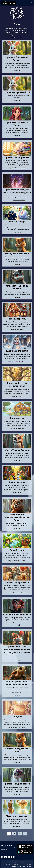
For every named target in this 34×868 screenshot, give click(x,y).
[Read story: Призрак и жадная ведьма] (17, 781)
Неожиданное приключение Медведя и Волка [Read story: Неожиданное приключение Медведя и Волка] (17, 517)
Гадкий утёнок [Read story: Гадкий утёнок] (17, 550)
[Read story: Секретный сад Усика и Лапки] (17, 746)
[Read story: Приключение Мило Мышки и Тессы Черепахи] (17, 644)
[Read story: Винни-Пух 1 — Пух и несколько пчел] (17, 381)
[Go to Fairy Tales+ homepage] (17, 14)
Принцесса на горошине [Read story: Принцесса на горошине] (17, 157)
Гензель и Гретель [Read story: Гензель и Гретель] (17, 319)
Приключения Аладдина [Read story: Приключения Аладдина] (17, 189)
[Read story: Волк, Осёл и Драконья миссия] (17, 283)
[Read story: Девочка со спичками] (17, 349)
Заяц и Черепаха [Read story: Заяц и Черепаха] (17, 482)
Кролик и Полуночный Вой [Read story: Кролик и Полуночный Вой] (17, 92)
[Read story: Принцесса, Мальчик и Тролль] (17, 120)
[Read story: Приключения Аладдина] (17, 187)
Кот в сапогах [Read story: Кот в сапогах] (17, 418)
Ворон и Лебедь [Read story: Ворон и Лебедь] (17, 222)
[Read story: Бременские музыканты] (17, 580)
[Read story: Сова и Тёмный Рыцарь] (17, 448)
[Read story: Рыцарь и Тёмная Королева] (17, 612)
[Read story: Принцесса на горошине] (17, 155)
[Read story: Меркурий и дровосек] (17, 814)
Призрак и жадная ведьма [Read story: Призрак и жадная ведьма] (17, 784)
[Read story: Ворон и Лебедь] (17, 219)
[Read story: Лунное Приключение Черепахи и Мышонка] (17, 679)
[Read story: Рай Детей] (17, 714)
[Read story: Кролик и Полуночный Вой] (17, 90)
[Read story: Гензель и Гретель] (17, 316)
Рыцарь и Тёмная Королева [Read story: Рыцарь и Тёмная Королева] (17, 614)
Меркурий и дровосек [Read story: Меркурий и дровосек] (17, 816)
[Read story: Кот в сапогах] (17, 416)
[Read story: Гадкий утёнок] (17, 548)
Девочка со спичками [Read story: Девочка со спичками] (17, 351)
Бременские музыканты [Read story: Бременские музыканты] (17, 582)
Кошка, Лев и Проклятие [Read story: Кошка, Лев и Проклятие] (17, 254)
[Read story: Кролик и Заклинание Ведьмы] (17, 55)
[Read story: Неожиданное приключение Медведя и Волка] (17, 512)
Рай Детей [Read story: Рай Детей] (17, 717)
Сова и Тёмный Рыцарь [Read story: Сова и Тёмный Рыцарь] (17, 450)
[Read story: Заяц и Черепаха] (17, 480)
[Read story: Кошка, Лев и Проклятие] (17, 251)
